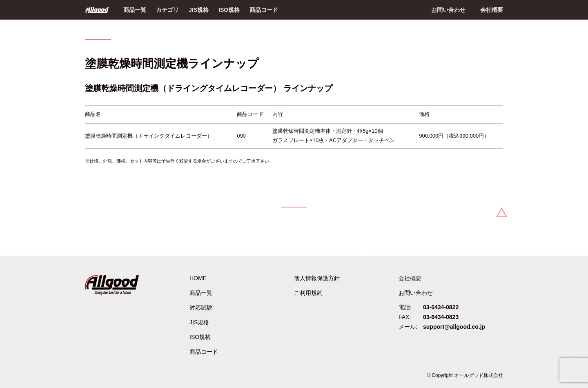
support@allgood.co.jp (454, 327)
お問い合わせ (448, 10)
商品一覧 (135, 10)
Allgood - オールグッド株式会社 (97, 10)
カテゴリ (167, 10)
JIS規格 (199, 10)
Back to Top (502, 212)
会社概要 (492, 10)
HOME (198, 278)
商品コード (264, 10)
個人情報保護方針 (317, 278)
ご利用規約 (308, 293)
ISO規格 (229, 10)
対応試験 (201, 308)
